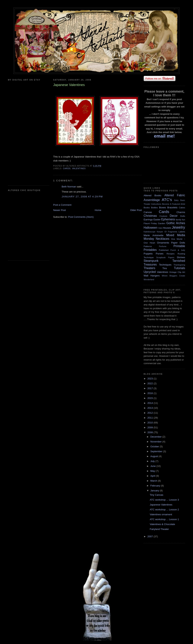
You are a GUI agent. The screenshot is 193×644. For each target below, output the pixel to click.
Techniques (165, 265)
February (156, 486)
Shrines (181, 257)
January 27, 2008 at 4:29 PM (82, 197)
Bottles (154, 207)
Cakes (182, 207)
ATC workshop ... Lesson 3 (164, 500)
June (153, 466)
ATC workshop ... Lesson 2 (164, 510)
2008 (150, 432)
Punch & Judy (178, 250)
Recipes (171, 254)
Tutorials (180, 268)
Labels (182, 232)
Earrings (148, 220)
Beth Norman (69, 187)
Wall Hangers (152, 276)
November (156, 442)
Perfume (163, 246)
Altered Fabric (175, 195)
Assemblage (152, 200)
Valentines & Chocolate (162, 524)
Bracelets (172, 207)
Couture (163, 216)
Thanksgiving (179, 265)
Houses (167, 228)
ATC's (167, 200)
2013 (150, 408)
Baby (176, 200)
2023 (150, 379)
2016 (150, 393)
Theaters (149, 268)
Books (147, 207)
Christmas (150, 216)
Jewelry (178, 227)
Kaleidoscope (149, 232)
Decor (174, 216)
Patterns (148, 246)
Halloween (150, 228)
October (155, 446)
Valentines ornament (161, 514)
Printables (150, 250)
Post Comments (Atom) (81, 217)
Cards (67, 169)
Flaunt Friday (150, 223)
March (154, 481)
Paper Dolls (178, 243)
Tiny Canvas (156, 495)
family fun (180, 220)
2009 (150, 427)
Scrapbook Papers (165, 258)
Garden (162, 223)
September (157, 451)
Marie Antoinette (154, 235)
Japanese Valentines (161, 505)
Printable (179, 246)
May (153, 471)
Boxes (162, 207)
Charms (181, 212)
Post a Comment (62, 205)
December (156, 437)
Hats (160, 228)
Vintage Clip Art (177, 272)
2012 (150, 413)
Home (98, 210)
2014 (150, 403)
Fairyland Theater (159, 529)
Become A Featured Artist (174, 204)
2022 (150, 383)
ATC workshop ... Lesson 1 (164, 519)
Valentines (79, 169)
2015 (150, 398)
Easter (157, 220)
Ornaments (163, 243)
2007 (150, 536)
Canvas (148, 212)
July (153, 461)
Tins (165, 268)
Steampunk (151, 261)
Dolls (183, 216)
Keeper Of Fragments (167, 232)
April (153, 476)
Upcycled (150, 272)
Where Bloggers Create (173, 276)
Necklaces (162, 239)
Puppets (148, 254)
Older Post (136, 210)
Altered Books (152, 195)
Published (164, 250)
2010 (150, 423)
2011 (150, 418)
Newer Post (59, 210)
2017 (150, 388)
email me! (164, 136)
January (155, 491)
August (155, 456)
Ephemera (168, 219)
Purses (159, 254)
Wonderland (149, 280)
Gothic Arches (176, 223)
